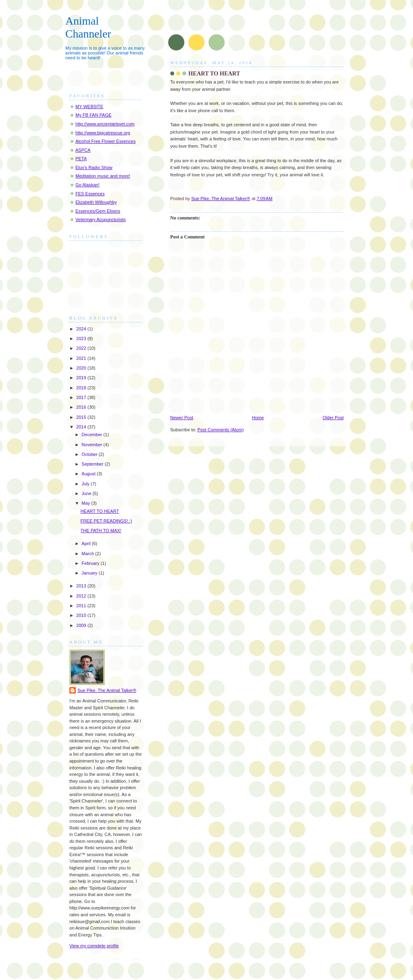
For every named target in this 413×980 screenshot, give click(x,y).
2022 (82, 348)
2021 (82, 358)
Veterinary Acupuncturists (101, 219)
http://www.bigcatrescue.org (103, 133)
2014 (82, 427)
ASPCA (83, 150)
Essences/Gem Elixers (98, 211)
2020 (82, 368)
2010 (82, 615)
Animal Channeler (88, 27)
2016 (82, 407)
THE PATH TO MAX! (101, 531)
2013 (82, 586)
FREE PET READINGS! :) (106, 521)
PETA (81, 159)
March (88, 554)
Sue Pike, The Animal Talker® (107, 690)
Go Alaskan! (88, 185)
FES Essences (90, 194)
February (91, 563)
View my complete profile (94, 946)
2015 (82, 417)
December (92, 435)
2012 (82, 596)
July (86, 484)
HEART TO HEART (100, 511)
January (90, 573)
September (93, 464)
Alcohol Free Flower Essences (105, 141)
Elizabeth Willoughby (96, 202)
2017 (82, 397)
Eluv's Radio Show (94, 167)
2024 (82, 329)
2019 (82, 378)
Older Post (333, 418)
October (90, 454)
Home (258, 418)
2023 (82, 339)
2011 (82, 606)
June (87, 493)
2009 (82, 625)
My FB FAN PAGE (93, 115)
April (87, 543)
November (92, 445)
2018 (82, 388)
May (86, 503)
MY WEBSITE (89, 107)
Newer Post (182, 418)
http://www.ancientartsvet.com (105, 124)
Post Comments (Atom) (221, 430)
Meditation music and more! (103, 176)
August (89, 474)
